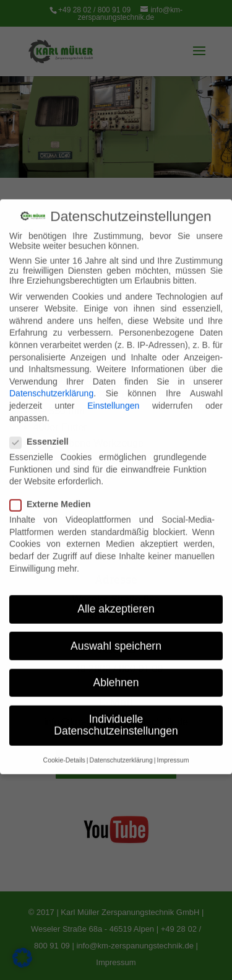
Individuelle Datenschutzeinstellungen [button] (116, 714)
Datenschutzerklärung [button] (121, 749)
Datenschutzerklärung (51, 383)
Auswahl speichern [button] (116, 635)
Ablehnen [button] (116, 672)
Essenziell (44, 431)
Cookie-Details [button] (64, 749)
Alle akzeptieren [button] (116, 598)
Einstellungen (113, 395)
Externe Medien (55, 494)
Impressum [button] (173, 749)
